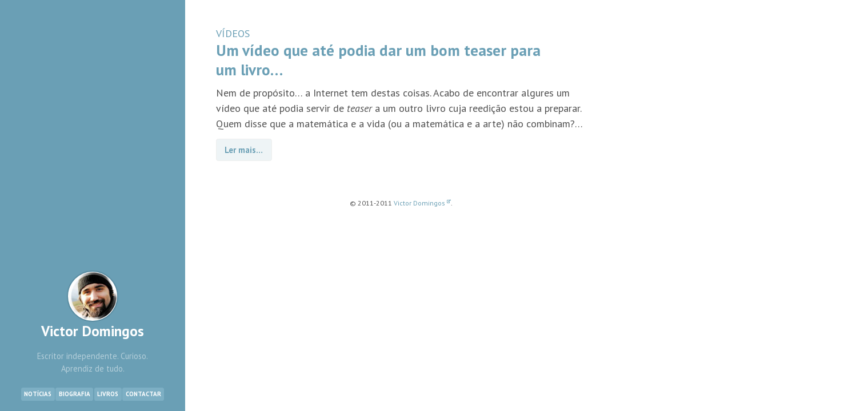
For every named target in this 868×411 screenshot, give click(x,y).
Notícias (38, 394)
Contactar (143, 394)
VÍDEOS (233, 33)
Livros (108, 394)
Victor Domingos (93, 305)
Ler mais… (244, 150)
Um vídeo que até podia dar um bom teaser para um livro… (378, 60)
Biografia (75, 394)
